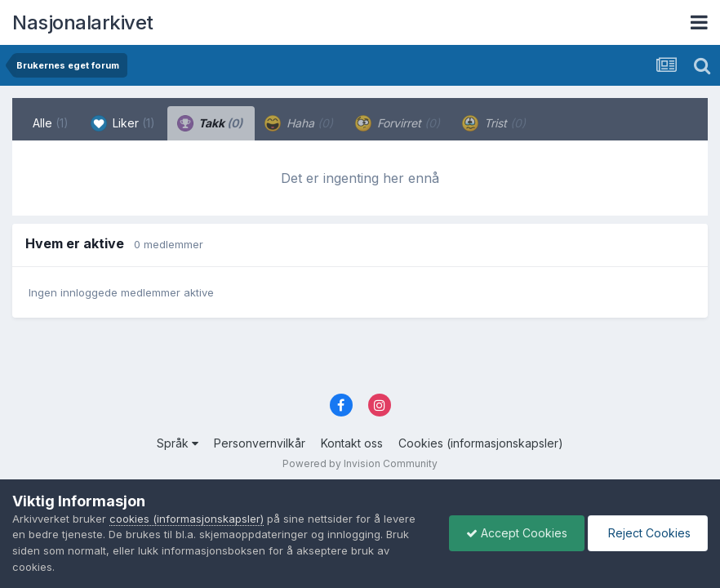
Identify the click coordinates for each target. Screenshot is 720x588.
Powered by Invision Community (360, 463)
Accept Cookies (517, 533)
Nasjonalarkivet (83, 22)
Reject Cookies (648, 533)
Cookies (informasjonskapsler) (481, 443)
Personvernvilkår (260, 443)
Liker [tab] (123, 123)
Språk (178, 443)
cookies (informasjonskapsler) (187, 519)
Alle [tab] (51, 123)
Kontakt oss (352, 443)
